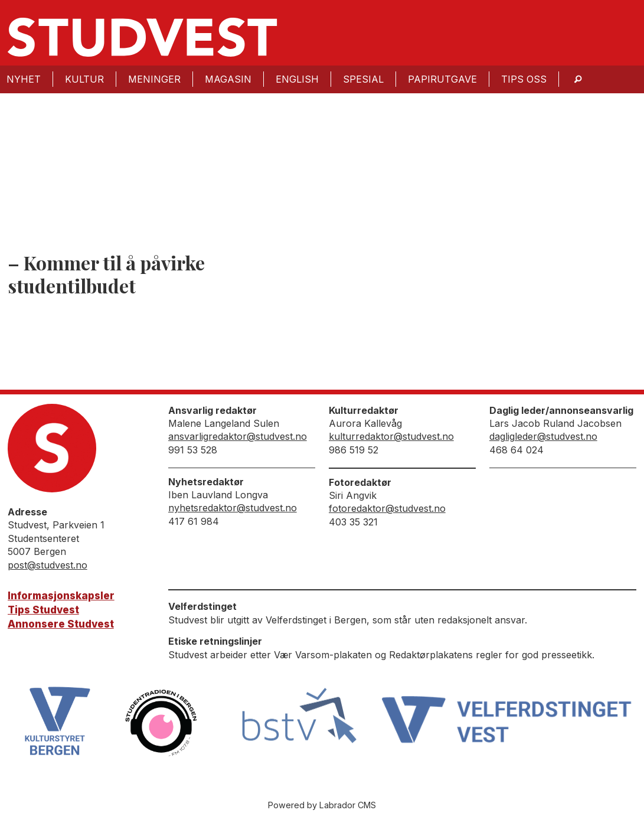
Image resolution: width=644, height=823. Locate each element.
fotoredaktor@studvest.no (387, 508)
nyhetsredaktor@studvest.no (233, 508)
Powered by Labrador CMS (322, 805)
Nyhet (24, 79)
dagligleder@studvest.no (543, 436)
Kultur (84, 79)
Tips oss (524, 79)
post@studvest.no (48, 565)
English (297, 79)
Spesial (363, 79)
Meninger (154, 79)
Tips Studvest (43, 610)
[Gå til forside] (142, 37)
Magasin (228, 79)
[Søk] (578, 79)
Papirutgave (442, 79)
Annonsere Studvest (61, 624)
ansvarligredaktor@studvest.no (238, 436)
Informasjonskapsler (61, 596)
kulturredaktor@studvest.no (391, 436)
